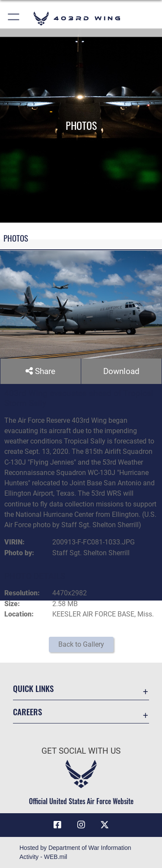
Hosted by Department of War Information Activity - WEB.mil (75, 852)
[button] (14, 18)
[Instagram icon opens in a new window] (81, 825)
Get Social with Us (81, 751)
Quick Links (33, 688)
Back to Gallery (81, 644)
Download (121, 371)
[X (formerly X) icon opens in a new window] (105, 825)
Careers (27, 712)
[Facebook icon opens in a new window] (57, 825)
